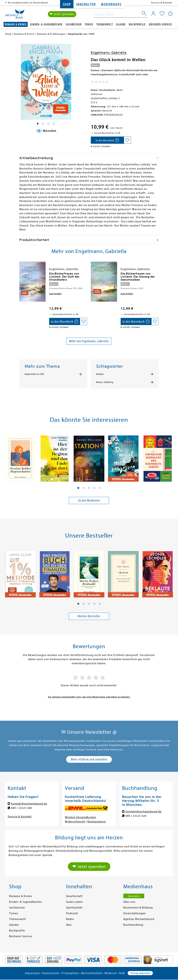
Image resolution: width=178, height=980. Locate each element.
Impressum (32, 973)
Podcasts (72, 913)
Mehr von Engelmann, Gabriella (89, 341)
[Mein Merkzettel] (162, 14)
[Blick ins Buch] (46, 131)
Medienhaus (111, 5)
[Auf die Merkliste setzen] (127, 140)
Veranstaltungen (135, 913)
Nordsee (100, 374)
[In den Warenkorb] (107, 140)
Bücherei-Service (160, 24)
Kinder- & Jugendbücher (46, 24)
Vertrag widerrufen (140, 973)
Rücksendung (97, 822)
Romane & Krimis (16, 24)
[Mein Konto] (153, 13)
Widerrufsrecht (75, 822)
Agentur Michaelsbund (139, 919)
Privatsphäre (70, 973)
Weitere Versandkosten (81, 817)
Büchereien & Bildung (138, 908)
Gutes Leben (75, 902)
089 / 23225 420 (136, 816)
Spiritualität (74, 908)
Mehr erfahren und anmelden (89, 759)
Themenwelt (105, 24)
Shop (67, 5)
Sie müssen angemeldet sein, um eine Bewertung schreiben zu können (89, 697)
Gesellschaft (74, 896)
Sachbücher (74, 24)
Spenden (134, 896)
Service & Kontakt (162, 3)
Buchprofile (137, 24)
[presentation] (20, 275)
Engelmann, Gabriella (109, 53)
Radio (70, 919)
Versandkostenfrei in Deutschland (28, 3)
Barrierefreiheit (92, 973)
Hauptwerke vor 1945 (34, 374)
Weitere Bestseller (89, 616)
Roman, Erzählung (105, 382)
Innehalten (86, 5)
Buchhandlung (133, 925)
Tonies (89, 24)
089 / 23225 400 (22, 808)
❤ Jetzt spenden (62, 14)
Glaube (121, 24)
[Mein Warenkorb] (170, 13)
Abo (69, 925)
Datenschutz (51, 973)
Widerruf (111, 973)
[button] (78, 488)
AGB (122, 973)
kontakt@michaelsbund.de (29, 804)
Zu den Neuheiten (89, 500)
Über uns (129, 902)
